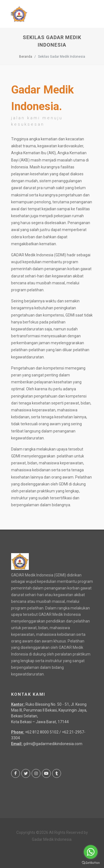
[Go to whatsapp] (91, 852)
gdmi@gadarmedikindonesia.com (53, 744)
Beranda (26, 57)
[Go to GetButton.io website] (91, 862)
